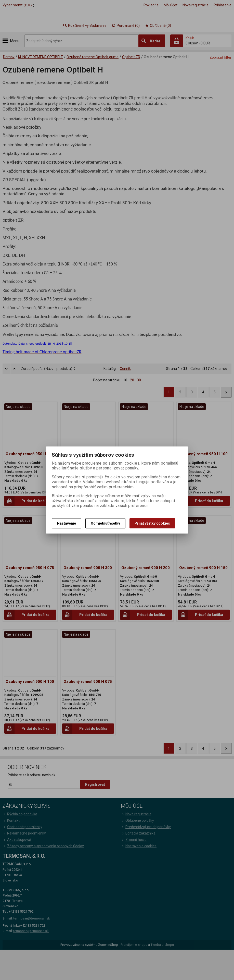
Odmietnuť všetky (105, 523)
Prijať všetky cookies (152, 523)
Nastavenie (67, 523)
